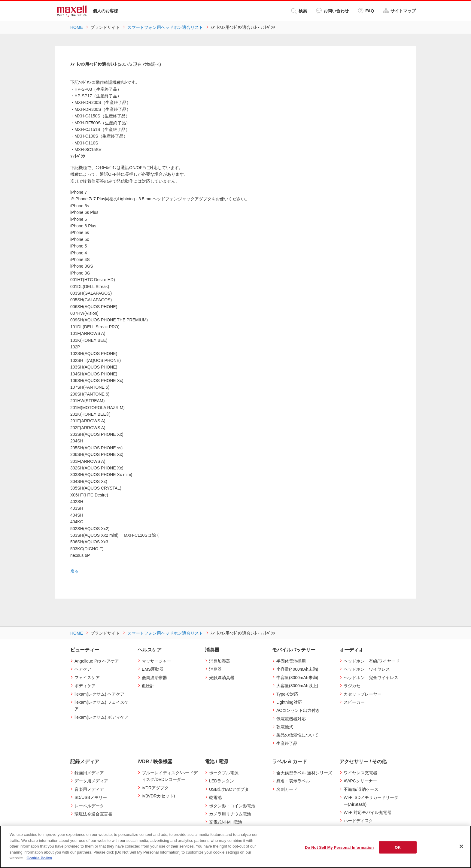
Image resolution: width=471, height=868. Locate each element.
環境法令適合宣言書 (93, 814)
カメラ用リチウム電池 (230, 814)
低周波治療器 (154, 677)
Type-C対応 (287, 694)
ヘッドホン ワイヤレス (367, 669)
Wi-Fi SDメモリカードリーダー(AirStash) (371, 801)
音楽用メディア (89, 789)
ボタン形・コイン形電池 (232, 806)
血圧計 (148, 686)
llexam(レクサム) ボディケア (102, 717)
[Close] (461, 846)
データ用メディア (91, 781)
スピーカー (354, 702)
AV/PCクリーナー (360, 781)
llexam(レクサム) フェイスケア (102, 705)
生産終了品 (287, 743)
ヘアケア (83, 669)
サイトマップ (399, 11)
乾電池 (215, 797)
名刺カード (287, 789)
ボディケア (85, 686)
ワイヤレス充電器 (360, 773)
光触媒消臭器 (222, 677)
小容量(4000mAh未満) (297, 669)
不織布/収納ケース (361, 789)
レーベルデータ (89, 806)
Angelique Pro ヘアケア (97, 661)
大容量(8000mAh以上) (297, 686)
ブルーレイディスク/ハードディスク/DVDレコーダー (170, 776)
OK (398, 847)
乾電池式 (285, 727)
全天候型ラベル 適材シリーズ (304, 773)
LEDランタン (222, 781)
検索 (299, 11)
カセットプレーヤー (363, 694)
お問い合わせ (332, 11)
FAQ (366, 11)
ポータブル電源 (224, 773)
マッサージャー (156, 661)
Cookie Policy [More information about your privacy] (39, 858)
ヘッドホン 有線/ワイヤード (372, 661)
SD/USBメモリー (91, 797)
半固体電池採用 (291, 661)
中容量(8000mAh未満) (297, 677)
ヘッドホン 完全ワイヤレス (371, 677)
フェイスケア (87, 677)
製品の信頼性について (297, 735)
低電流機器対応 (291, 718)
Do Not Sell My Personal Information (339, 847)
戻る (74, 571)
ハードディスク (358, 821)
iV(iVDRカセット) (158, 796)
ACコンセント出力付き (298, 710)
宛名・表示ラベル (293, 781)
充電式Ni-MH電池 (226, 822)
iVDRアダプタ (155, 788)
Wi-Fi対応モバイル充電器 (368, 812)
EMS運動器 (153, 669)
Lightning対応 (289, 702)
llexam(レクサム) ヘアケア (99, 694)
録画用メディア (89, 773)
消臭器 (215, 669)
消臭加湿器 (220, 661)
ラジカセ (352, 686)
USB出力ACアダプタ (229, 789)
